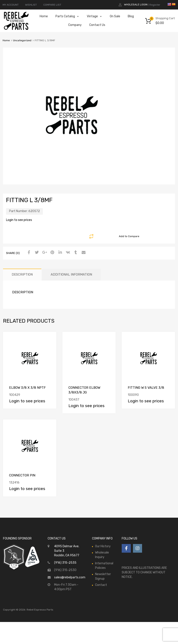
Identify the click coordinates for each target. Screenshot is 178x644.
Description (22, 274)
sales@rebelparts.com (70, 577)
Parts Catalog (67, 16)
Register (155, 5)
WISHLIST (31, 5)
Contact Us (97, 25)
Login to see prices (19, 220)
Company (75, 25)
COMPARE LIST (52, 5)
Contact (101, 585)
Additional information (71, 274)
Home (44, 16)
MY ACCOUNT (11, 5)
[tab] (22, 275)
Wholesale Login (136, 5)
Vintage (95, 16)
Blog (131, 16)
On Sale (115, 16)
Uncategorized (22, 40)
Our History (103, 546)
